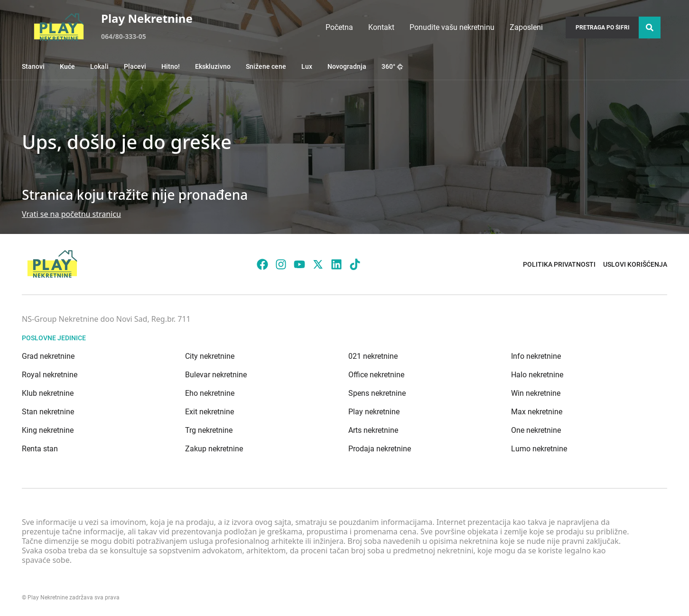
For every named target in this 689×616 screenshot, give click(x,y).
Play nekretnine (374, 412)
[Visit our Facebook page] (262, 264)
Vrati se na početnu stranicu (71, 214)
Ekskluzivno (213, 66)
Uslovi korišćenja (635, 264)
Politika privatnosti (559, 264)
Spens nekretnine (377, 393)
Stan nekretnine (48, 412)
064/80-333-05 (124, 36)
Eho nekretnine (210, 393)
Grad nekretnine (48, 356)
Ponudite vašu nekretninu (452, 27)
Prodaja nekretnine (380, 449)
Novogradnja (347, 66)
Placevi (135, 66)
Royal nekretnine (50, 375)
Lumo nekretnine (539, 449)
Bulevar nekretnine (216, 375)
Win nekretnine (536, 393)
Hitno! (171, 66)
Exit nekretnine (209, 412)
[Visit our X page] (318, 264)
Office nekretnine (376, 375)
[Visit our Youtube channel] (299, 264)
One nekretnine (536, 430)
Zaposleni (526, 27)
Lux (307, 66)
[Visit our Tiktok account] (355, 264)
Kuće (67, 66)
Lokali (99, 66)
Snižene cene (266, 66)
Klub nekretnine (48, 393)
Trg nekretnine (209, 430)
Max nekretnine (537, 412)
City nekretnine (210, 356)
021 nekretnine (373, 356)
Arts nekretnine (373, 430)
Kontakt (381, 27)
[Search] (650, 28)
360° (392, 66)
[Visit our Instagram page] (281, 264)
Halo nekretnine (537, 375)
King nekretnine (48, 430)
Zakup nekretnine (214, 449)
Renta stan (40, 449)
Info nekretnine (536, 356)
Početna (339, 27)
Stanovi (33, 66)
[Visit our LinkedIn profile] (336, 264)
